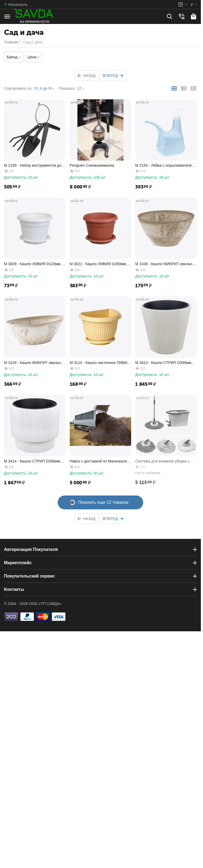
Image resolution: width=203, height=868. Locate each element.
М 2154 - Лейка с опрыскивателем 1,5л (165, 165)
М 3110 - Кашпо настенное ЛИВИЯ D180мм (100, 363)
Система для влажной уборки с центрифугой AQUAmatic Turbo (162, 461)
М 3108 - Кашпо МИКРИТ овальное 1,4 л (166, 264)
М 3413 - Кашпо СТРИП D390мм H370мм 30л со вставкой (163, 363)
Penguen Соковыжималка (92, 165)
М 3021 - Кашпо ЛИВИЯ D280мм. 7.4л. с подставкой (98, 264)
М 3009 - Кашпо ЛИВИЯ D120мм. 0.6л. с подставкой (33, 264)
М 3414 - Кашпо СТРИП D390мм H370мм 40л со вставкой (32, 461)
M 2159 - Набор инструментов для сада (34, 165)
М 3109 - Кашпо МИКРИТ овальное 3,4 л (35, 363)
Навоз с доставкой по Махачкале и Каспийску (100, 461)
